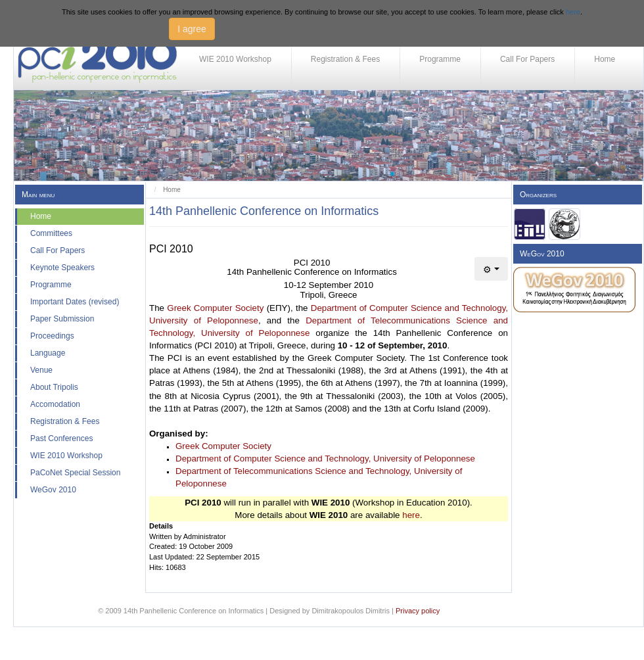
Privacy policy (418, 611)
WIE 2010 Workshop (235, 59)
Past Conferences (61, 438)
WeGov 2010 (53, 490)
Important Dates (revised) (75, 302)
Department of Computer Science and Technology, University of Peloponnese (325, 459)
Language (48, 353)
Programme (440, 59)
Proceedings (52, 336)
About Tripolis (54, 387)
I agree (192, 29)
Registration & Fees (345, 59)
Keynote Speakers (62, 268)
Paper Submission (62, 319)
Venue (41, 370)
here (573, 12)
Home (605, 59)
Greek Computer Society (215, 308)
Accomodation (55, 404)
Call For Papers (527, 59)
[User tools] (491, 269)
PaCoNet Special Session (75, 473)
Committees (51, 233)
